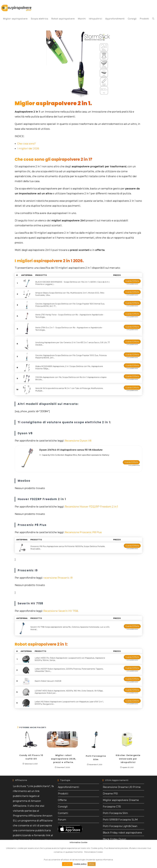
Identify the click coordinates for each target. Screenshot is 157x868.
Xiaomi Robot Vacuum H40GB (48, 676)
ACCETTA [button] (67, 864)
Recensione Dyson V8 (78, 441)
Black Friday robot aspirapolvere (122, 828)
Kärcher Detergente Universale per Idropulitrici (128, 754)
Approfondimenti (69, 782)
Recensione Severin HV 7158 (61, 610)
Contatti (63, 808)
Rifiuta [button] (92, 864)
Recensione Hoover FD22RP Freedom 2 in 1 (91, 506)
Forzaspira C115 (112, 802)
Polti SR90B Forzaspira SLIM (120, 815)
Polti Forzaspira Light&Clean (120, 821)
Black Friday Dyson (114, 834)
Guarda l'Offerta (132, 281)
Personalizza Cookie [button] (93, 852)
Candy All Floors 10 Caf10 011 (31, 752)
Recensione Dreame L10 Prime (122, 782)
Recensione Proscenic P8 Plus (83, 531)
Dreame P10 (110, 789)
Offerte (62, 795)
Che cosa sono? (26, 144)
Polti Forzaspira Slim (96, 753)
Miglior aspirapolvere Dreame (121, 795)
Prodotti (63, 789)
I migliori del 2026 (28, 149)
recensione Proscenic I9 (58, 577)
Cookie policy (97, 848)
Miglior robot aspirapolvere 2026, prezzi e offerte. (64, 754)
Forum (62, 815)
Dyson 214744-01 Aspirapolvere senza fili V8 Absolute (71, 450)
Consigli (63, 802)
